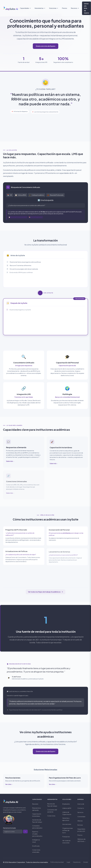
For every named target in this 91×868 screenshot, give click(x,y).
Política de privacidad (57, 862)
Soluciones (54, 8)
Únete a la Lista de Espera (46, 46)
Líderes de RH (67, 808)
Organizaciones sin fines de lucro (68, 830)
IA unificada (36, 846)
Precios (64, 8)
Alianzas (80, 821)
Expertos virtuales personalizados (37, 834)
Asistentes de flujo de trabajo (37, 821)
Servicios (80, 812)
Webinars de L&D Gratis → (82, 840)
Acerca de (81, 804)
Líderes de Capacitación (67, 813)
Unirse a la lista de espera (86, 8)
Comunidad (81, 817)
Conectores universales (36, 851)
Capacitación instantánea (37, 815)
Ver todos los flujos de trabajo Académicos (46, 592)
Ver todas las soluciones (66, 842)
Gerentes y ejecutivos (66, 819)
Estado (86, 862)
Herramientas (40, 8)
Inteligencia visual (36, 841)
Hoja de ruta (77, 862)
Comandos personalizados (37, 827)
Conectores (51, 816)
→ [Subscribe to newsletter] (25, 831)
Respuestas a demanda (37, 809)
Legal (68, 862)
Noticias (80, 825)
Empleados (66, 804)
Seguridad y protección (81, 830)
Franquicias (66, 837)
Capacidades (25, 8)
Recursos (75, 8)
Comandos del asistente (52, 811)
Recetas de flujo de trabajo (52, 805)
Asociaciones (67, 824)
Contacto (81, 808)
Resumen (35, 804)
